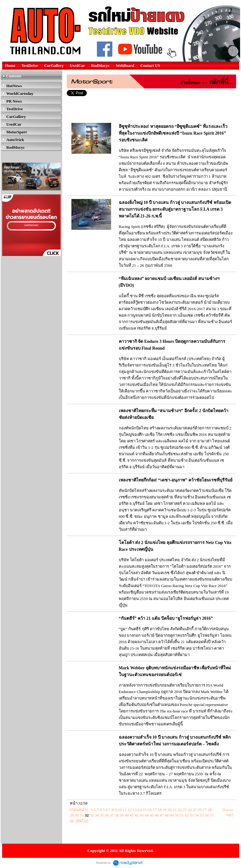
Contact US (150, 65)
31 (82, 815)
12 (130, 810)
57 (212, 815)
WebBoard (125, 65)
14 (140, 810)
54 (197, 815)
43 (142, 815)
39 (122, 815)
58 (72, 821)
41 (132, 815)
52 (187, 815)
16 (150, 810)
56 (207, 815)
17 (155, 810)
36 (107, 815)
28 (210, 810)
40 (127, 815)
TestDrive (30, 65)
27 (205, 810)
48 (167, 815)
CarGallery (54, 65)
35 (102, 815)
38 (117, 815)
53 (192, 815)
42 (137, 815)
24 (190, 810)
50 (177, 815)
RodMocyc (100, 65)
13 (135, 810)
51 (182, 815)
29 (72, 815)
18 (160, 810)
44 (147, 815)
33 (92, 815)
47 (162, 815)
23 (185, 810)
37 (112, 815)
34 (97, 815)
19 (165, 810)
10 (120, 810)
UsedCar (77, 65)
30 (77, 815)
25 (195, 810)
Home (10, 65)
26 (200, 810)
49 (172, 815)
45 (152, 815)
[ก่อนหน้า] (79, 810)
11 (125, 810)
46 (157, 815)
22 (180, 810)
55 (202, 815)
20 (170, 810)
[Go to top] (228, 812)
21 (175, 810)
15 (145, 810)
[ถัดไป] (82, 821)
